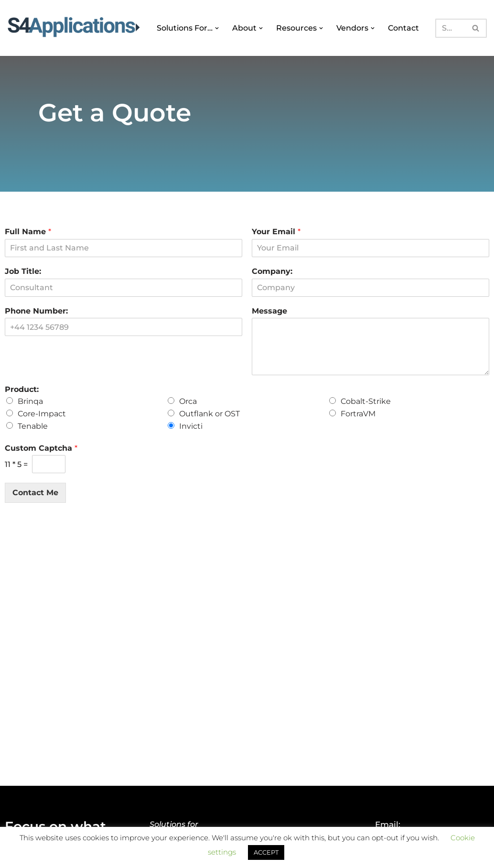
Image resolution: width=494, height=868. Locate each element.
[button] (217, 28)
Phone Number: (36, 311)
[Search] (450, 28)
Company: (272, 271)
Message (269, 311)
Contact (403, 28)
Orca (188, 401)
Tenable (33, 426)
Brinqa (30, 401)
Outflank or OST (209, 414)
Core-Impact (42, 414)
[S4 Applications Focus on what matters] (74, 26)
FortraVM (358, 414)
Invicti (191, 426)
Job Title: (23, 271)
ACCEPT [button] (266, 852)
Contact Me (35, 493)
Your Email (276, 232)
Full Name (28, 232)
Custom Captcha (41, 448)
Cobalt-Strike (366, 401)
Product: (22, 389)
